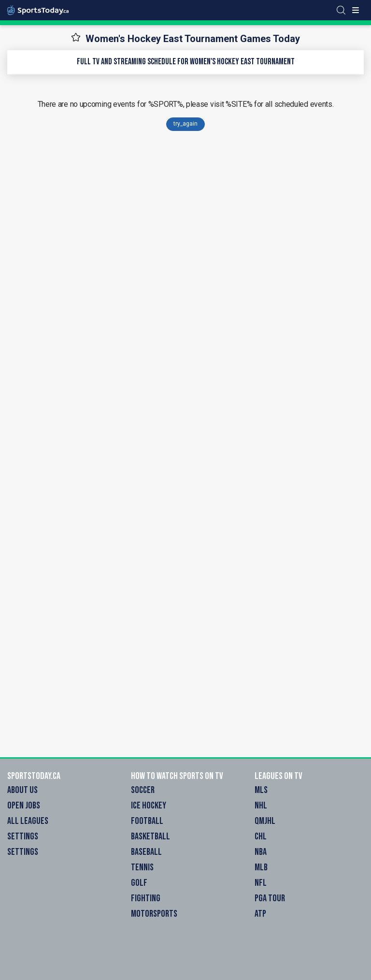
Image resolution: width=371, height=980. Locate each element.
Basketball (150, 836)
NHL (261, 806)
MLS (261, 790)
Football (147, 821)
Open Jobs (24, 806)
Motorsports (154, 914)
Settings (23, 836)
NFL (261, 883)
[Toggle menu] (356, 10)
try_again (185, 124)
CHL (261, 836)
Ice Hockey (149, 806)
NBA (261, 852)
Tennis (142, 867)
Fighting (146, 898)
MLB (261, 867)
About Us (22, 790)
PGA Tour (270, 898)
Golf (139, 883)
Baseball (146, 852)
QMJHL (265, 821)
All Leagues (28, 821)
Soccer (143, 790)
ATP (260, 914)
